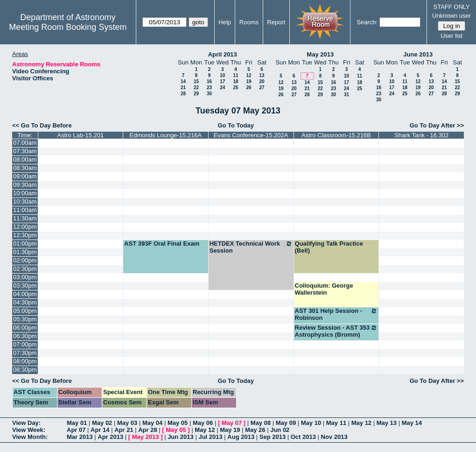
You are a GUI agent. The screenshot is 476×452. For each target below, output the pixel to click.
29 (196, 94)
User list (451, 36)
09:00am (25, 176)
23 (209, 88)
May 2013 (320, 54)
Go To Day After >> (437, 125)
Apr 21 (124, 430)
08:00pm (25, 361)
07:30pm (25, 353)
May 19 (230, 430)
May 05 (178, 423)
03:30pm (25, 286)
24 (222, 88)
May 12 (361, 423)
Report (276, 22)
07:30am (25, 151)
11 (235, 75)
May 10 (311, 423)
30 (209, 94)
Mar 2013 (80, 437)
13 (262, 75)
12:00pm (25, 227)
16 (209, 81)
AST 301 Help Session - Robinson (336, 314)
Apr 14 (100, 430)
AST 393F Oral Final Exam (162, 244)
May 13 (387, 423)
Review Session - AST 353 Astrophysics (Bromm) (336, 331)
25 (235, 88)
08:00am (25, 159)
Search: (367, 22)
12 (248, 75)
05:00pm (25, 311)
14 (183, 81)
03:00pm (25, 277)
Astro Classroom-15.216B (336, 135)
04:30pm (25, 302)
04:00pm (25, 294)
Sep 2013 (273, 437)
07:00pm (25, 344)
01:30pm (25, 252)
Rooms (249, 22)
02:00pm (25, 260)
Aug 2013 (241, 437)
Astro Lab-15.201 (80, 135)
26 (248, 88)
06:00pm (25, 328)
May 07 (232, 423)
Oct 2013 (303, 437)
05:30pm (25, 319)
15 (196, 81)
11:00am (25, 210)
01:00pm (25, 244)
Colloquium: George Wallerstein (324, 289)
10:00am (25, 193)
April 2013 (223, 54)
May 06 (203, 423)
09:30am (25, 185)
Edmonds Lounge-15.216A (166, 135)
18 (235, 81)
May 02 (102, 423)
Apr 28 (147, 430)
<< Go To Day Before (42, 125)
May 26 (255, 430)
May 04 (152, 423)
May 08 (261, 423)
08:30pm (25, 370)
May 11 (336, 423)
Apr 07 (76, 430)
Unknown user (451, 16)
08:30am (25, 168)
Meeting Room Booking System (68, 27)
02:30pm (25, 269)
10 (222, 75)
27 (262, 88)
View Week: (29, 430)
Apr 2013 (110, 437)
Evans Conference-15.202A (251, 135)
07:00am (25, 143)
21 (183, 88)
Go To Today (236, 125)
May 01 (77, 423)
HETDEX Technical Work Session (251, 247)
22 (196, 88)
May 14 (412, 423)
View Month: (30, 437)
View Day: (26, 423)
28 (183, 94)
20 (262, 81)
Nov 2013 (334, 437)
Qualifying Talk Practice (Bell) (329, 247)
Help (225, 22)
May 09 (286, 423)
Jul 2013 (210, 437)
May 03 (127, 423)
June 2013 (418, 54)
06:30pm (25, 336)
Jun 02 (280, 430)
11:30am (25, 218)
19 (248, 81)
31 (346, 95)
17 (222, 81)
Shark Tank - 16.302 (421, 135)
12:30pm (25, 235)
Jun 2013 (181, 437)
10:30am (25, 201)
